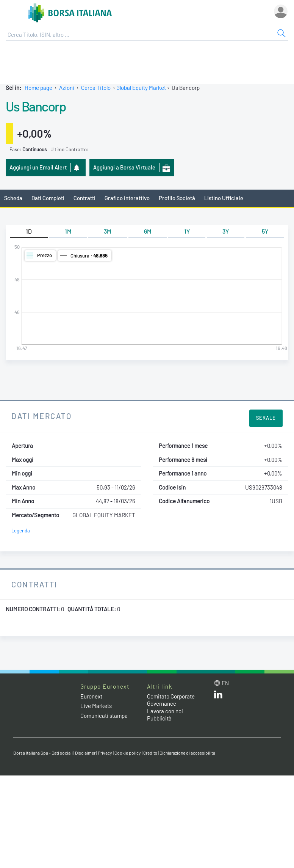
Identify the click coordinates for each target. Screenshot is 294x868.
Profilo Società (177, 198)
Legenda (21, 531)
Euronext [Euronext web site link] (91, 696)
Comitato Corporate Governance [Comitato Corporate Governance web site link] (171, 700)
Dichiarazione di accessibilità (187, 753)
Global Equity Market (141, 88)
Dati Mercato (41, 416)
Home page (38, 88)
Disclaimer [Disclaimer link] (85, 753)
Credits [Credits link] (150, 753)
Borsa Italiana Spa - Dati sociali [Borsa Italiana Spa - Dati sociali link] (43, 753)
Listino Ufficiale (224, 198)
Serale (266, 418)
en (225, 683)
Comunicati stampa (104, 716)
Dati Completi (48, 198)
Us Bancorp (36, 106)
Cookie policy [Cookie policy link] (128, 753)
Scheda (13, 198)
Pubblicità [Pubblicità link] (159, 718)
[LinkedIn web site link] (218, 696)
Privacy (105, 753)
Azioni (67, 88)
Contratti (84, 198)
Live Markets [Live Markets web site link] (96, 706)
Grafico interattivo (127, 198)
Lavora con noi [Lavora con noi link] (165, 711)
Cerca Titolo (96, 88)
